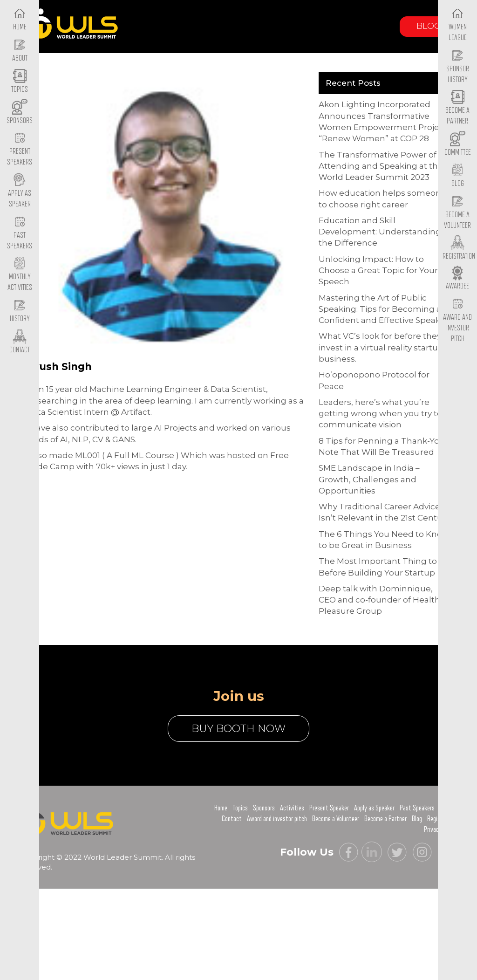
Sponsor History (458, 67)
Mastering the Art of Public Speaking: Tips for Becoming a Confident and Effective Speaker (384, 309)
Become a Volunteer (457, 212)
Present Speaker (329, 808)
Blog (429, 26)
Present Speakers (20, 150)
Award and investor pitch (277, 819)
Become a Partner (457, 109)
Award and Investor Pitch (457, 320)
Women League (458, 25)
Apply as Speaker (20, 191)
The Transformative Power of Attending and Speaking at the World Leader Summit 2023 (381, 166)
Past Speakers (20, 233)
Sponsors (264, 808)
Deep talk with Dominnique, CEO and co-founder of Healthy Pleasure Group (382, 600)
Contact (232, 819)
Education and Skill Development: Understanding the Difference (380, 232)
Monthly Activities (20, 275)
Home (221, 808)
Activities (292, 808)
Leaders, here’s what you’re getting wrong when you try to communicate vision (380, 414)
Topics (240, 808)
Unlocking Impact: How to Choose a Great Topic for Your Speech (378, 271)
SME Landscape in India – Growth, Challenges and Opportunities (369, 479)
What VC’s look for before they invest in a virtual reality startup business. (381, 347)
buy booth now (238, 729)
